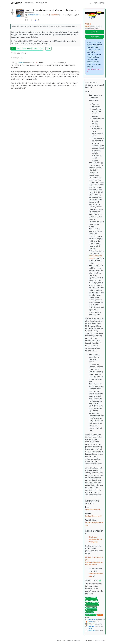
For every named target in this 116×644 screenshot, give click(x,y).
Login (95, 3)
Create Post (39, 3)
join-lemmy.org (99, 640)
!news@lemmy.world (93, 509)
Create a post (95, 37)
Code (90, 640)
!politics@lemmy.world (93, 516)
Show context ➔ (16, 58)
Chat (48, 48)
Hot (13, 48)
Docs (85, 640)
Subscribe (95, 32)
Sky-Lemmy (16, 3)
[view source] (39, 20)
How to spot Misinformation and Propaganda (95, 539)
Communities (29, 3)
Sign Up (101, 3)
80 (27, 20)
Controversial (27, 48)
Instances (78, 640)
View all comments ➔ (18, 53)
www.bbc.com (29, 13)
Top (18, 48)
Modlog (100, 615)
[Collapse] (13, 62)
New (36, 48)
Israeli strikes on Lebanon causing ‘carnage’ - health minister (52, 10)
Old (41, 48)
